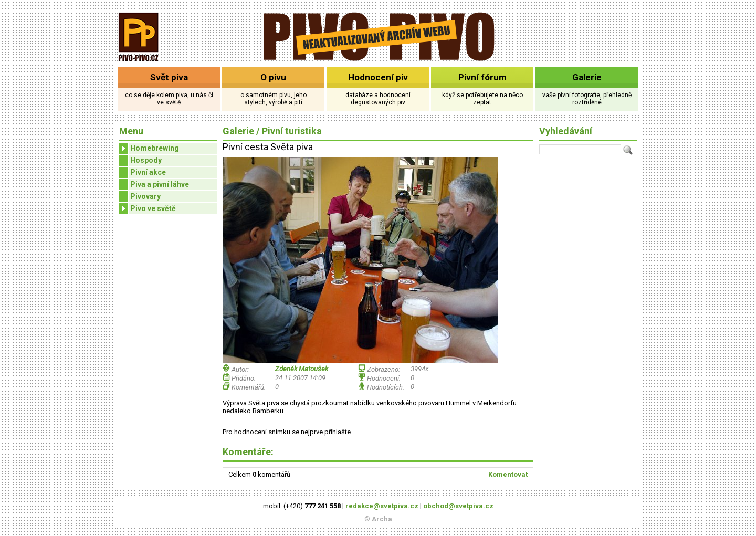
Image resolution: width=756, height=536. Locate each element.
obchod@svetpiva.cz (458, 506)
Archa (382, 519)
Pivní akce (148, 172)
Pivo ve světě (148, 209)
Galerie (587, 77)
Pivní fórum (482, 77)
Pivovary (145, 196)
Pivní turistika (292, 131)
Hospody (146, 160)
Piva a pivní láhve (160, 184)
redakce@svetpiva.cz (382, 506)
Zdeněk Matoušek (302, 369)
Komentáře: (248, 452)
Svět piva (169, 77)
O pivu (273, 77)
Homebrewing (149, 148)
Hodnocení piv (378, 77)
